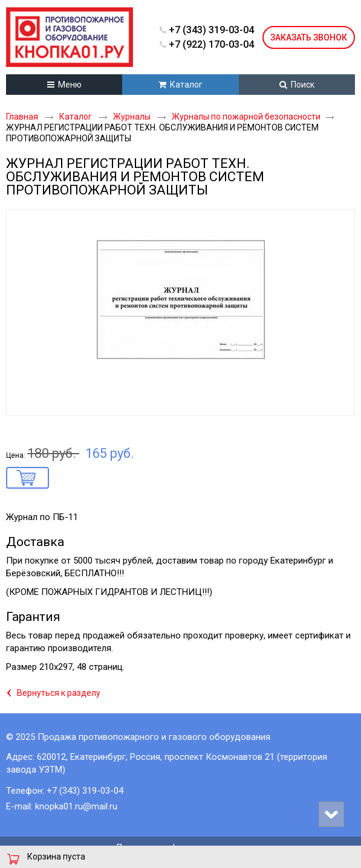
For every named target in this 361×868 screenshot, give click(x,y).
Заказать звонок (309, 37)
